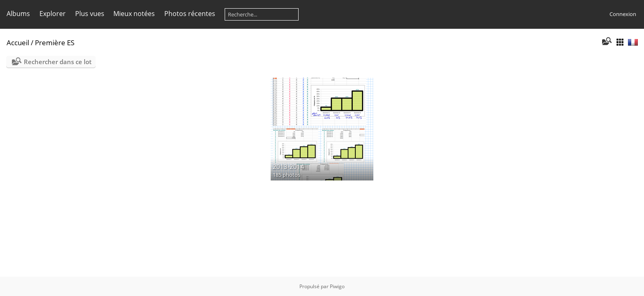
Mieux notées (134, 14)
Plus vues (90, 14)
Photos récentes (190, 14)
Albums (18, 14)
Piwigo (337, 286)
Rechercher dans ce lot (58, 62)
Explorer (53, 14)
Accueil (18, 43)
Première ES (55, 43)
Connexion (623, 14)
